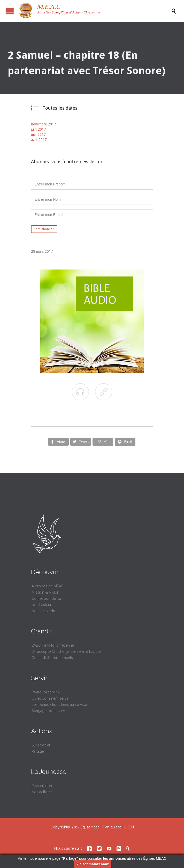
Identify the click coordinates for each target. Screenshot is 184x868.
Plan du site (112, 827)
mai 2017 (38, 134)
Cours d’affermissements (52, 658)
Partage (38, 751)
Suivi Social (41, 745)
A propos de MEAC (48, 586)
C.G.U (129, 827)
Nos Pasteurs (42, 605)
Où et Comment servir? (51, 698)
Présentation (42, 786)
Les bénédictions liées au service (59, 705)
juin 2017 (39, 129)
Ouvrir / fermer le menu (10, 11)
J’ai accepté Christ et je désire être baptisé (66, 652)
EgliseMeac (90, 827)
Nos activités (42, 792)
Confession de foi (46, 598)
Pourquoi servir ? (46, 692)
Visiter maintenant (93, 864)
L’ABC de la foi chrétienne (53, 645)
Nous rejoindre (44, 611)
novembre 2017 (44, 124)
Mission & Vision (45, 592)
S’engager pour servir (49, 711)
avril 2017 (39, 140)
